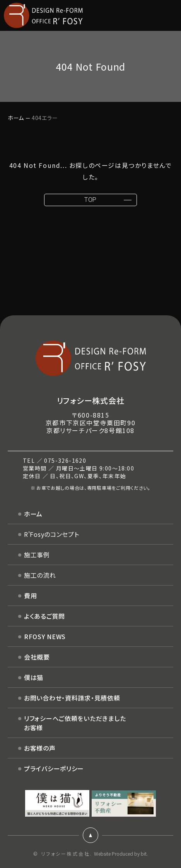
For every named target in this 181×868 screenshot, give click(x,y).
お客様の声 (40, 748)
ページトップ (90, 835)
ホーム (16, 118)
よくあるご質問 (44, 616)
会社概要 (37, 657)
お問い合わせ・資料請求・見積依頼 (72, 698)
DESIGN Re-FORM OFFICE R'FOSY (43, 15)
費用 (30, 596)
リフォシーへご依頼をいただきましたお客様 (75, 723)
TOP (90, 200)
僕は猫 (34, 677)
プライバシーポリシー (54, 768)
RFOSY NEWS (45, 636)
